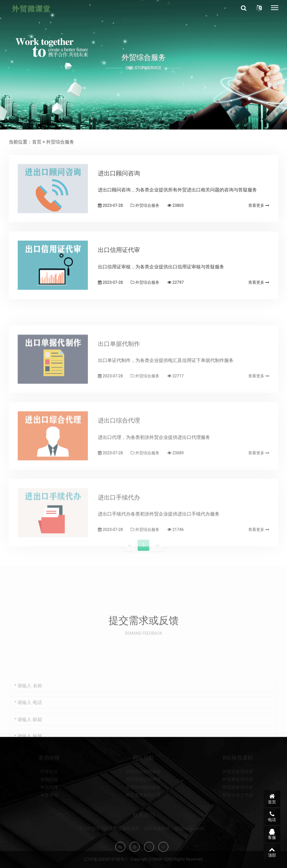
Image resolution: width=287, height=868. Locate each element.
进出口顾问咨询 (119, 173)
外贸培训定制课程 (143, 793)
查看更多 (259, 205)
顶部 (272, 852)
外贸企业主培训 (238, 809)
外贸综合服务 (60, 142)
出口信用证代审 (119, 250)
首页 (37, 142)
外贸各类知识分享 (143, 809)
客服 (272, 834)
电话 (272, 816)
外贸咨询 (49, 809)
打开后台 (49, 785)
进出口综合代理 (119, 441)
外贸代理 (49, 801)
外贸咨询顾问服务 (143, 801)
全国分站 (49, 793)
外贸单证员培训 (238, 793)
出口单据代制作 (119, 364)
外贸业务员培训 (238, 785)
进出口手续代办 (119, 518)
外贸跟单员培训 (238, 801)
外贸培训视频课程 (143, 785)
